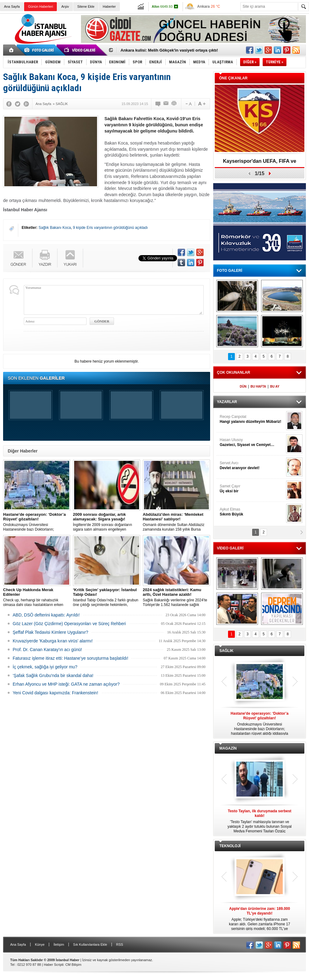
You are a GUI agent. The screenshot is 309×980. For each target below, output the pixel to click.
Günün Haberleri (41, 6)
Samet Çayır (252, 489)
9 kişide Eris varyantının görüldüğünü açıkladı (110, 228)
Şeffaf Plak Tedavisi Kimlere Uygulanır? (51, 632)
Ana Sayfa (12, 6)
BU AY (275, 387)
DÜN (243, 387)
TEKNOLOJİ (230, 846)
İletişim (59, 944)
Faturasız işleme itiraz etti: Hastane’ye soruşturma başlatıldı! (70, 658)
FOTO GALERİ (230, 271)
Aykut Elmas (252, 512)
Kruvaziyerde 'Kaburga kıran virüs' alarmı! (53, 641)
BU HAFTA (258, 387)
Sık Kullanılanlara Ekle (90, 944)
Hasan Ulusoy (252, 442)
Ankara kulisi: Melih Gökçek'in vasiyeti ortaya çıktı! (169, 50)
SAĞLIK (226, 651)
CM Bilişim (73, 965)
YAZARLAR (227, 402)
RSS (120, 944)
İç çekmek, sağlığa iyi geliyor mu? (45, 667)
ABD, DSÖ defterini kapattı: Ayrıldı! (46, 615)
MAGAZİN (228, 748)
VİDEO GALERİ (230, 548)
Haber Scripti (54, 965)
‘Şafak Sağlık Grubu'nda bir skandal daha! (53, 675)
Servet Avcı (252, 466)
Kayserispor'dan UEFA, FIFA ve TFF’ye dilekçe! (259, 163)
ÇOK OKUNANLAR (233, 372)
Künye (40, 944)
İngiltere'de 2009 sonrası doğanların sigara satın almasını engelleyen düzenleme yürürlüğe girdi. (107, 522)
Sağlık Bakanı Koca (55, 228)
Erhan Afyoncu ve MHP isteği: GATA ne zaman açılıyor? (66, 684)
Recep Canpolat (252, 419)
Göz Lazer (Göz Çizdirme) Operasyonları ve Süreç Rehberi (69, 624)
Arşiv (65, 6)
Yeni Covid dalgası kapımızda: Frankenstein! (55, 693)
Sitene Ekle (86, 6)
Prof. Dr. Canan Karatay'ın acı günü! (47, 650)
